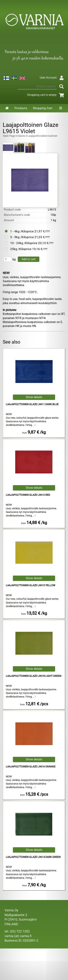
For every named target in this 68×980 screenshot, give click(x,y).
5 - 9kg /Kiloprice (22, 237)
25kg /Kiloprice (21, 249)
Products (21, 108)
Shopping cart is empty (46, 95)
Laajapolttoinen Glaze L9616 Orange (31, 767)
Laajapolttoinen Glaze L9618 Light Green (34, 676)
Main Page (9, 136)
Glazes (21, 136)
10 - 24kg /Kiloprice (24, 243)
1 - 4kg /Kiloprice (22, 231)
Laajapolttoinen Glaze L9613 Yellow (30, 585)
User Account (52, 78)
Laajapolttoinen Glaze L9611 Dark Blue (32, 404)
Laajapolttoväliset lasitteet (42, 136)
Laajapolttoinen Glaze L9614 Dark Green (33, 857)
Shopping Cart (43, 108)
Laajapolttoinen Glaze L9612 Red (28, 495)
